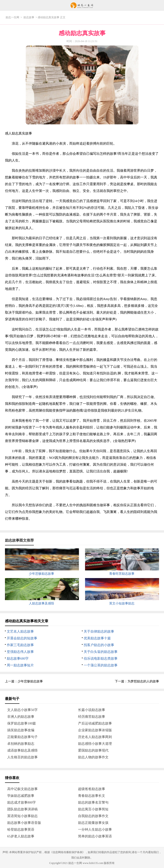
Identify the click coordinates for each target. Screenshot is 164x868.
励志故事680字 (18, 658)
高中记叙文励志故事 (22, 789)
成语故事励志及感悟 (22, 750)
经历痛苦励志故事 (92, 717)
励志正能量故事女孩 (93, 823)
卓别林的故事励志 (21, 744)
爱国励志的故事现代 (93, 750)
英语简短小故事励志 (22, 816)
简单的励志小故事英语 (95, 836)
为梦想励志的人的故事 (143, 681)
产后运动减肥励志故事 (95, 723)
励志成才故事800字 (22, 802)
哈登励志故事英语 (21, 829)
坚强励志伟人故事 (20, 652)
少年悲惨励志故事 (30, 681)
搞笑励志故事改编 (21, 730)
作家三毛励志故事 (20, 645)
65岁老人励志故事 (21, 836)
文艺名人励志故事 (20, 631)
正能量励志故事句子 (22, 737)
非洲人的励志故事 (21, 717)
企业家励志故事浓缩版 (95, 730)
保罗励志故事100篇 (22, 723)
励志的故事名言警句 (93, 802)
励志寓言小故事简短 (93, 809)
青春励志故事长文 (92, 796)
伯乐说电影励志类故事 (101, 658)
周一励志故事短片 (20, 665)
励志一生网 (12, 17)
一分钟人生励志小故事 (95, 829)
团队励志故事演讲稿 (22, 809)
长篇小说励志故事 (92, 710)
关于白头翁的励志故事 (101, 652)
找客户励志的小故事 (99, 645)
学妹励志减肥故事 (21, 796)
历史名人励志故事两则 (95, 737)
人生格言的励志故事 (22, 757)
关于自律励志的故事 (99, 631)
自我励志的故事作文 (93, 816)
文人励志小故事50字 (22, 710)
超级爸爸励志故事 (92, 789)
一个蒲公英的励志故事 (101, 665)
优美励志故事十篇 (97, 638)
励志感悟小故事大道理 (95, 744)
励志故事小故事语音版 (24, 823)
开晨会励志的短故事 (22, 638)
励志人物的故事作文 (93, 757)
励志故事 (29, 17)
